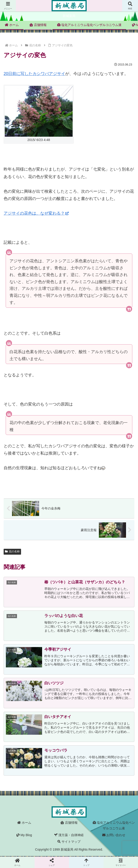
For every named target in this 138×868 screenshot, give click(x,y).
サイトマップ (69, 842)
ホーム (24, 823)
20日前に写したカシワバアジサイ (34, 74)
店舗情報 (69, 823)
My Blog (24, 835)
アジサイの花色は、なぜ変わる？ (36, 213)
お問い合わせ (114, 835)
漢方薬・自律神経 (69, 835)
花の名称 (12, 551)
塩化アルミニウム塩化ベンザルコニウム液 (114, 826)
